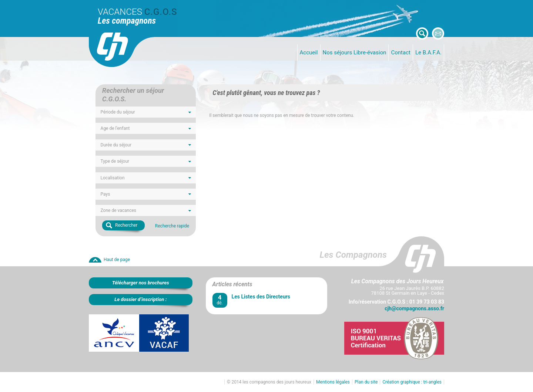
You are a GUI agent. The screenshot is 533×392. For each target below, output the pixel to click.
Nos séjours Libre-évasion (355, 53)
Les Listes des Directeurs (261, 297)
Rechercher (126, 225)
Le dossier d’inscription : (140, 299)
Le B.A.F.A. (428, 53)
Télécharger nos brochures (141, 283)
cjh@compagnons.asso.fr (414, 308)
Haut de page (117, 260)
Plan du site (366, 382)
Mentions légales (333, 382)
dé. (220, 300)
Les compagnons (127, 21)
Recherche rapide (172, 226)
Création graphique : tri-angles (412, 382)
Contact (400, 53)
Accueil (309, 53)
